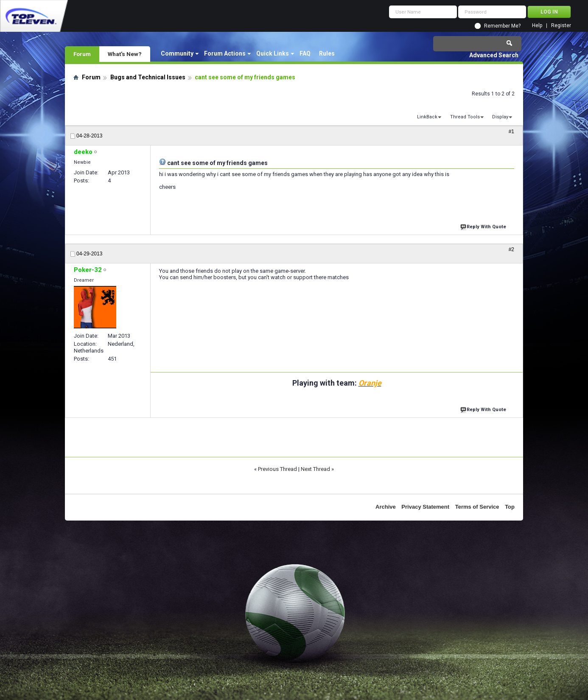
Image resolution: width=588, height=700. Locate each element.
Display (500, 117)
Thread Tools (465, 117)
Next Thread (315, 469)
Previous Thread (277, 469)
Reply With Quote (484, 226)
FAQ (305, 53)
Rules (327, 53)
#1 (511, 132)
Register (561, 26)
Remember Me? (502, 26)
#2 (511, 249)
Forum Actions (225, 53)
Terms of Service (477, 507)
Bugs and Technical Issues (148, 77)
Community (177, 53)
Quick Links (273, 53)
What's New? (125, 54)
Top (510, 507)
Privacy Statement (425, 507)
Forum (82, 54)
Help (537, 26)
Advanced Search (494, 55)
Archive (386, 507)
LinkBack (427, 117)
